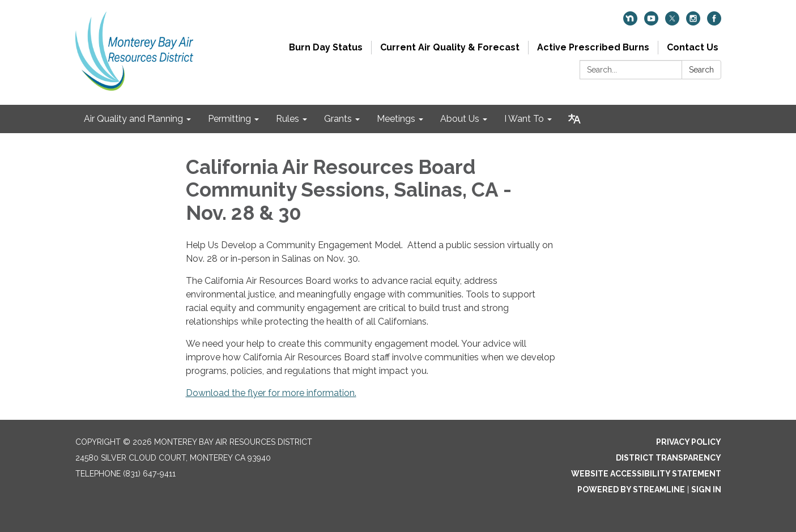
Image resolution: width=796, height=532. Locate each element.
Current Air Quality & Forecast (450, 47)
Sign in (706, 490)
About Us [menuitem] (460, 119)
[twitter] (672, 22)
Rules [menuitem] (288, 119)
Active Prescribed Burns (593, 47)
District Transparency (669, 458)
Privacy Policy (689, 442)
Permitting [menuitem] (229, 119)
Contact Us (693, 47)
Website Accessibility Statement (646, 474)
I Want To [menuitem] (524, 119)
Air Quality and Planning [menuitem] (133, 119)
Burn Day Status (326, 47)
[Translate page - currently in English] (574, 119)
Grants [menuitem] (338, 119)
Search (701, 70)
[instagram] (693, 22)
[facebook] (714, 22)
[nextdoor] (630, 22)
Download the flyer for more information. (271, 393)
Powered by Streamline (631, 490)
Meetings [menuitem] (396, 119)
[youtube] (651, 22)
